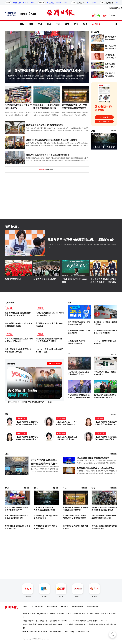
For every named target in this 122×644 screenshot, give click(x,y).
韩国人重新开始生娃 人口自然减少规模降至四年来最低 (18, 325)
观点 (85, 24)
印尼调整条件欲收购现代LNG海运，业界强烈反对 (105, 332)
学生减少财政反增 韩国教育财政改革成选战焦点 (104, 527)
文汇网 (61, 590)
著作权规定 (64, 606)
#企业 (40, 334)
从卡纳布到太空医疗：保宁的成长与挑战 (79, 332)
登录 (113, 16)
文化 (58, 24)
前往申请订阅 (104, 121)
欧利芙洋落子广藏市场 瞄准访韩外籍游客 (75, 527)
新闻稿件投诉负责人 (93, 606)
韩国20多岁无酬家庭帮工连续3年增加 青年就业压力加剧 (19, 340)
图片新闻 (11, 227)
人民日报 (28, 590)
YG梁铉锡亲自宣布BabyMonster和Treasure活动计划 (50, 314)
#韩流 (40, 308)
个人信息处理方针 (38, 606)
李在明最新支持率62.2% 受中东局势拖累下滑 (18, 527)
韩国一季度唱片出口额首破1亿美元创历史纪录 (46, 517)
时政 (22, 24)
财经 (31, 24)
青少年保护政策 (52, 606)
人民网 (94, 590)
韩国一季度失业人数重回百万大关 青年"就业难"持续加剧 (18, 350)
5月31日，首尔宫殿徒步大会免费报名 (105, 342)
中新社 (78, 590)
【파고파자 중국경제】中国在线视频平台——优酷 (49, 350)
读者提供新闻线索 (77, 606)
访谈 (76, 24)
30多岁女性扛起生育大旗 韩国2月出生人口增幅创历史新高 (18, 314)
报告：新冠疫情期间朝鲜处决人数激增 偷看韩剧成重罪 (17, 517)
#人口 (10, 308)
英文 (11, 14)
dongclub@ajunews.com (79, 631)
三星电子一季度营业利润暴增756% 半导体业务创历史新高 (74, 517)
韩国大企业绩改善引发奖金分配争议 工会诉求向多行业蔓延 (49, 340)
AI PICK (96, 24)
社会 (49, 24)
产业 (40, 24)
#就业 (10, 334)
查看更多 (46, 169)
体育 (67, 24)
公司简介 (25, 606)
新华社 (44, 590)
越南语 (29, 14)
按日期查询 (104, 117)
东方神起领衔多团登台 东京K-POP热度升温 (49, 325)
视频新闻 (11, 364)
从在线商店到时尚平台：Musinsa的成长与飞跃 (78, 342)
